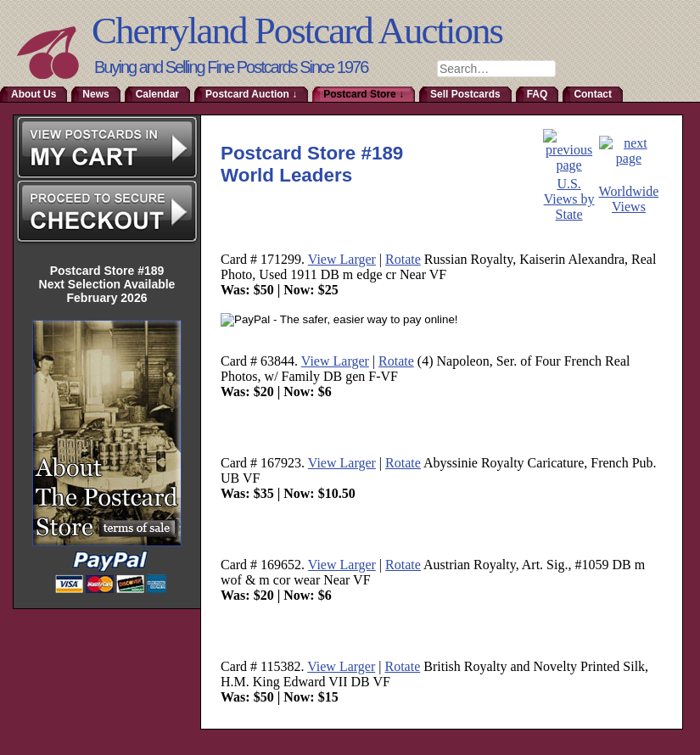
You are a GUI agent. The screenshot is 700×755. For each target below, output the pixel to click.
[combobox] (496, 69)
